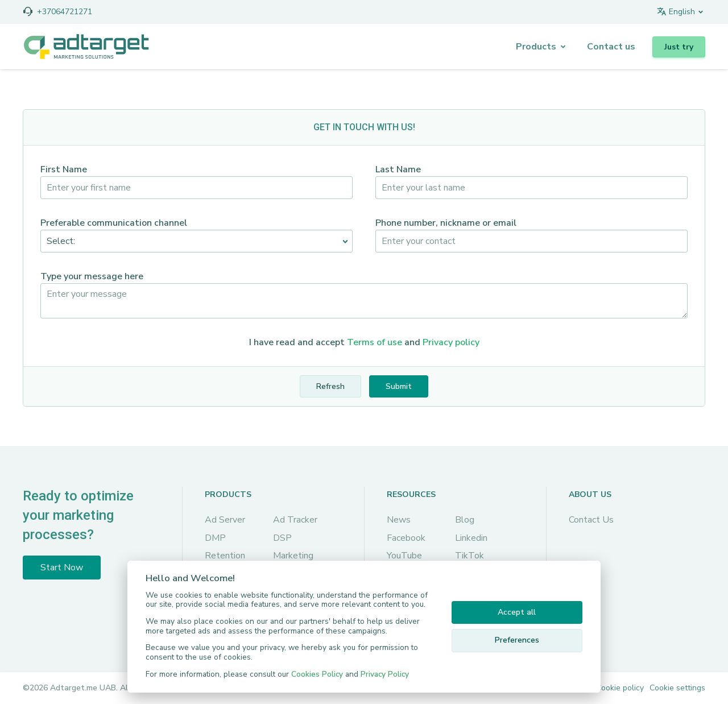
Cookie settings (677, 688)
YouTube (404, 556)
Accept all (517, 612)
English (676, 12)
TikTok (470, 556)
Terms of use (375, 342)
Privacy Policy (385, 674)
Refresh (330, 386)
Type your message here (92, 276)
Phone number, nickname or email (446, 223)
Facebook (406, 538)
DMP (215, 538)
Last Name (398, 169)
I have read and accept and (364, 342)
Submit (399, 386)
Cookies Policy (317, 674)
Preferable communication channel (114, 223)
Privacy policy (451, 342)
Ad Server (225, 520)
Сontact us (611, 47)
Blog (465, 520)
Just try (679, 47)
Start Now (62, 568)
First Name (64, 169)
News (399, 520)
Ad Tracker (295, 520)
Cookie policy (620, 688)
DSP (282, 538)
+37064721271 (65, 12)
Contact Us (591, 520)
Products (536, 47)
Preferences (517, 640)
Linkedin (471, 538)
